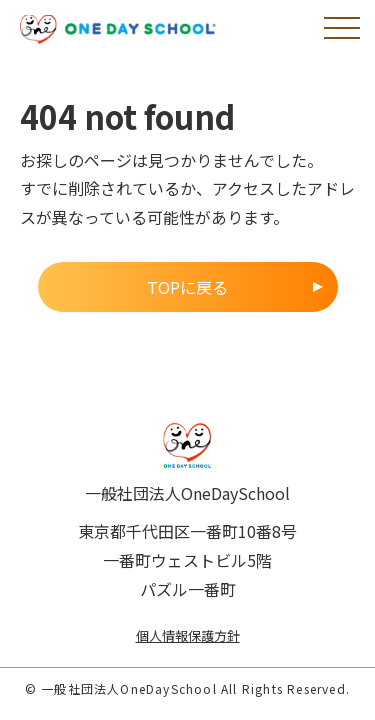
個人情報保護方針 (188, 635)
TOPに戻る (187, 287)
